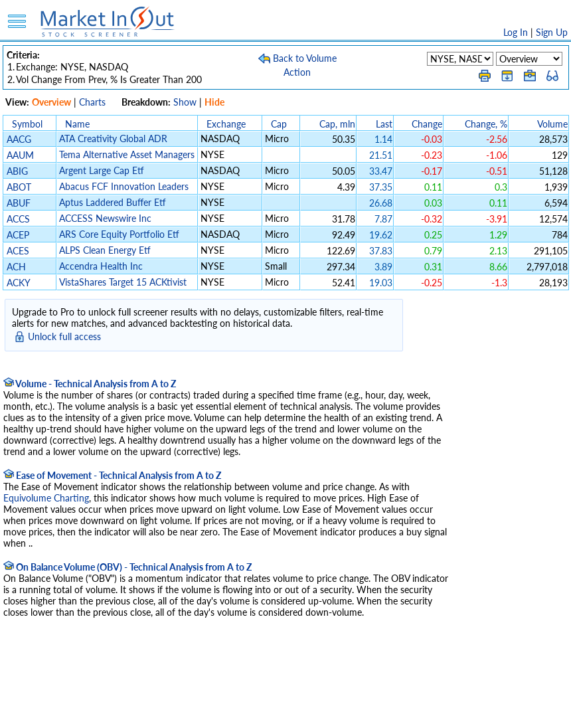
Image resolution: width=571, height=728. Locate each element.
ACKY (18, 283)
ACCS (18, 219)
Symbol (27, 124)
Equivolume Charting (46, 498)
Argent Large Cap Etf (102, 170)
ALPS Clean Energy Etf (105, 250)
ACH (16, 267)
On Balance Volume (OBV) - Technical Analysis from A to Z (127, 567)
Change (427, 124)
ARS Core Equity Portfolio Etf (119, 234)
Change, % (486, 124)
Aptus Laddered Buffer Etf (113, 202)
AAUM (20, 155)
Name (77, 124)
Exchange (226, 124)
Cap (279, 124)
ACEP (18, 235)
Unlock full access (64, 336)
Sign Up (552, 32)
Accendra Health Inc (101, 266)
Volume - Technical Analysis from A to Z (90, 384)
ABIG (17, 171)
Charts (92, 102)
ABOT (19, 187)
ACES (18, 251)
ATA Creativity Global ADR (113, 138)
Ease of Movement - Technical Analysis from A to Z (112, 475)
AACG (19, 139)
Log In (516, 32)
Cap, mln (337, 124)
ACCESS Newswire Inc (105, 218)
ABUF (19, 203)
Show (185, 102)
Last (384, 124)
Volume (552, 124)
